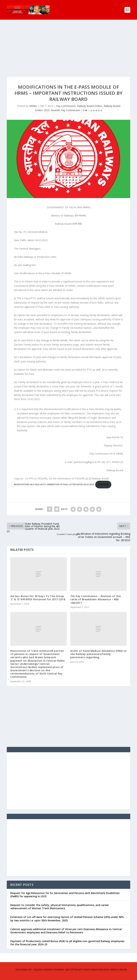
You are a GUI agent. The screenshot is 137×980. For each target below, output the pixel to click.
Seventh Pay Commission (66, 110)
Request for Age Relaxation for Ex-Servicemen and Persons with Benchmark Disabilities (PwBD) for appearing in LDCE (65, 895)
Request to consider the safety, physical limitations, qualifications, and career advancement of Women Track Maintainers (60, 907)
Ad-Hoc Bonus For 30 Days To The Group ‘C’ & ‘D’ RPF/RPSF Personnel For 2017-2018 (38, 598)
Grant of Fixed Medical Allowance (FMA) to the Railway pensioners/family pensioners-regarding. (98, 654)
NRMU (33, 106)
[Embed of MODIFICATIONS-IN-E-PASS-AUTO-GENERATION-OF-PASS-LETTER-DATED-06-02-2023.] (68, 534)
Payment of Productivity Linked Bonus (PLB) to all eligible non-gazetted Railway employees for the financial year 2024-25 (67, 943)
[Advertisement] (68, 52)
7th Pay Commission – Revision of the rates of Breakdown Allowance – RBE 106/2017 (95, 599)
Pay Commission (66, 106)
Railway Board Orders (90, 106)
